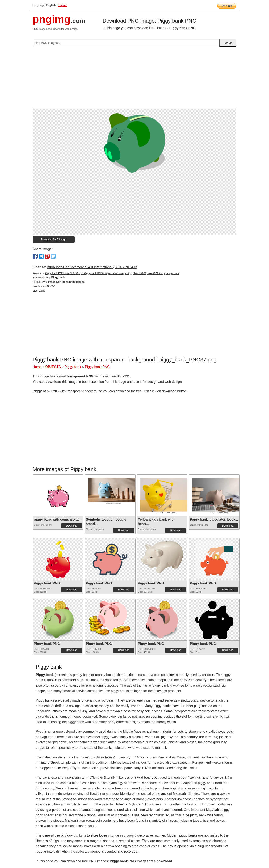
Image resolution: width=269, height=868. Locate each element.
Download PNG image (54, 240)
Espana (63, 5)
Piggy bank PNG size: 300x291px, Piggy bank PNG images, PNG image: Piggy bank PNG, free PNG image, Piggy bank (112, 273)
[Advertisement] (134, 80)
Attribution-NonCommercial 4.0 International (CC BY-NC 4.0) (92, 267)
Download (72, 526)
